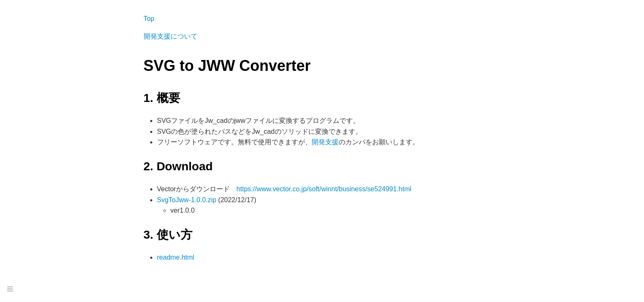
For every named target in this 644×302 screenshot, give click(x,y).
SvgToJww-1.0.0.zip (187, 200)
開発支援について (171, 36)
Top (149, 19)
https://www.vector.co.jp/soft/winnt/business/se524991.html (324, 189)
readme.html (176, 257)
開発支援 (325, 142)
